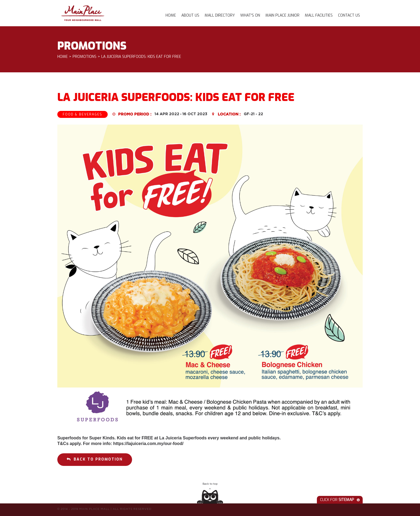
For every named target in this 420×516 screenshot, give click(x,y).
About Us (190, 15)
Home (171, 15)
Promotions (85, 57)
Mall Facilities (319, 15)
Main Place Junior (282, 15)
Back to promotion (95, 459)
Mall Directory (220, 15)
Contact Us (349, 15)
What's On (250, 15)
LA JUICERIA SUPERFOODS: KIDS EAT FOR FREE (141, 57)
